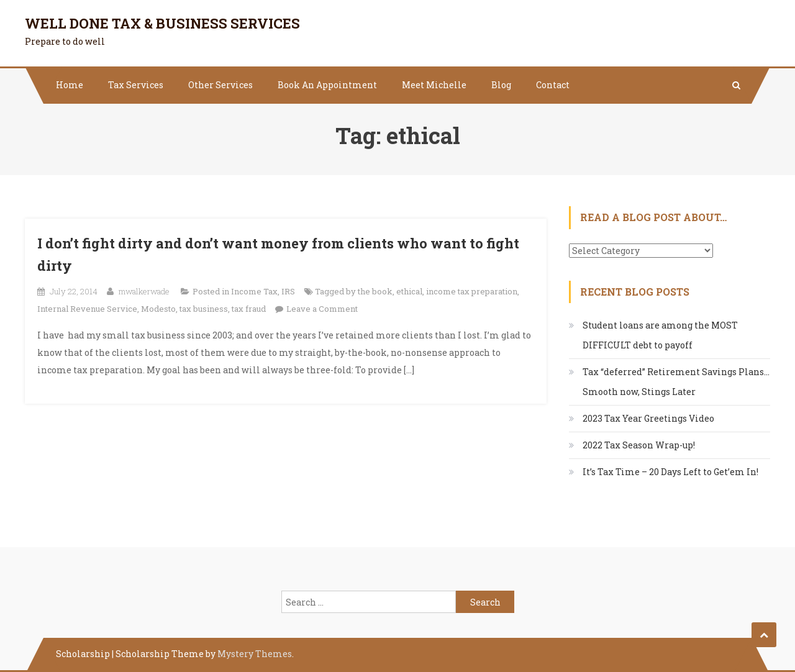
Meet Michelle (434, 85)
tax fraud (249, 309)
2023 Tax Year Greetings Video (648, 418)
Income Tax (254, 291)
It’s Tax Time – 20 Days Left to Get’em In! (670, 472)
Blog (501, 85)
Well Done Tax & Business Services (162, 23)
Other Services (220, 85)
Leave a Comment (322, 309)
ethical (409, 291)
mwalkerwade (144, 291)
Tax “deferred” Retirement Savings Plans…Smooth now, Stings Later (676, 382)
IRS (288, 291)
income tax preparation (472, 291)
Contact (553, 85)
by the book (369, 291)
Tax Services (136, 85)
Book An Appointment (327, 85)
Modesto (158, 309)
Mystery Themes (255, 654)
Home (70, 85)
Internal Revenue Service (87, 309)
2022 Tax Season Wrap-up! (639, 445)
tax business (204, 309)
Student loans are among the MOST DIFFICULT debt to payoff (660, 335)
